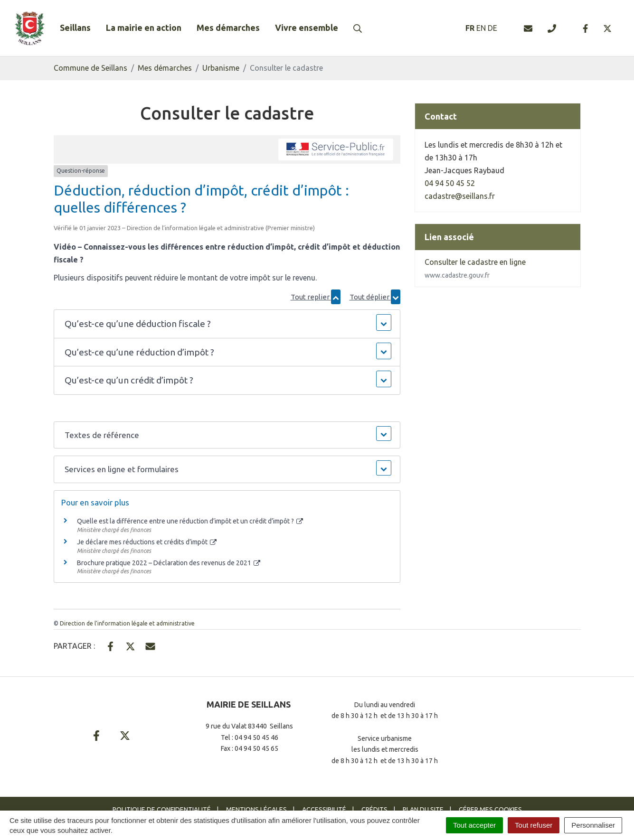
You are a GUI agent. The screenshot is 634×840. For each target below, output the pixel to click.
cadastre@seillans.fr (460, 196)
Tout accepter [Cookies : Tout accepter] (474, 825)
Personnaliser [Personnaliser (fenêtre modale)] (593, 825)
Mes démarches (228, 28)
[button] (227, 324)
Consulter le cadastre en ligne (475, 268)
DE (492, 28)
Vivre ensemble (307, 28)
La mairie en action (144, 28)
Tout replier (316, 297)
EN (481, 28)
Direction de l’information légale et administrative (127, 623)
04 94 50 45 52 (450, 183)
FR (470, 28)
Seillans (75, 28)
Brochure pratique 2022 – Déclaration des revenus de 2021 (169, 563)
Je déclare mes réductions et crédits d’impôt (147, 542)
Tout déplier (375, 297)
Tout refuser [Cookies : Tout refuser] (534, 825)
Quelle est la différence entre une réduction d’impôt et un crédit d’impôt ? (190, 521)
